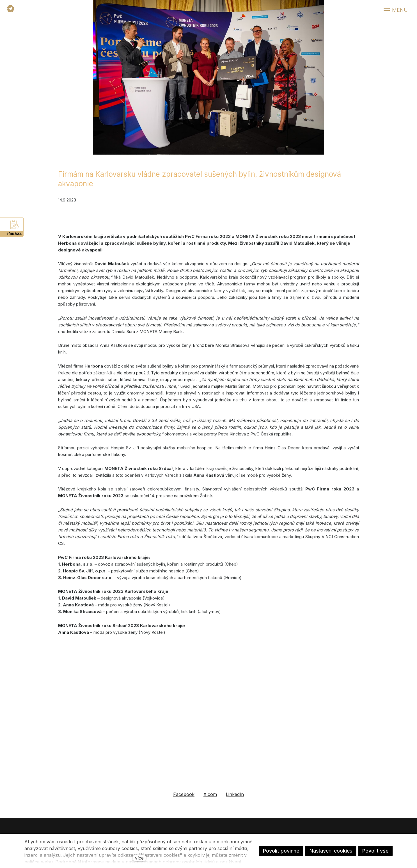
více (139, 858)
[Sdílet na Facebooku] (184, 801)
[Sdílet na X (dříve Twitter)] (210, 801)
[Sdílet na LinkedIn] (235, 801)
